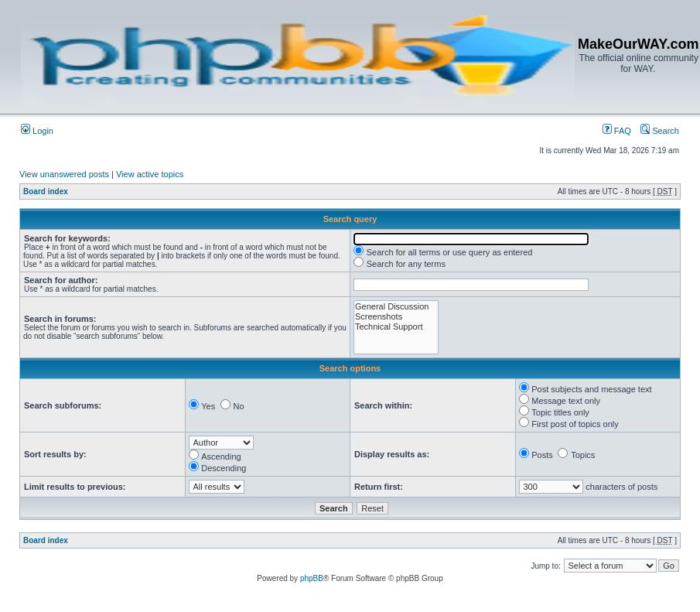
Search (660, 131)
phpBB (312, 578)
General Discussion (396, 307)
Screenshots (396, 317)
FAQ (617, 131)
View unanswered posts (64, 174)
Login (37, 131)
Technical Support (396, 327)
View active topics (150, 174)
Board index (46, 191)
